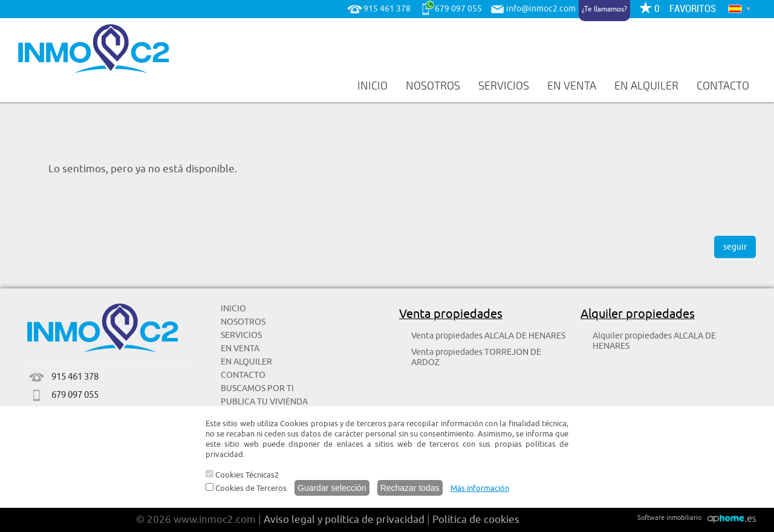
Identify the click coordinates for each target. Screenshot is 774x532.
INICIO (372, 86)
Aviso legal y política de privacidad (344, 520)
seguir (735, 247)
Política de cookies (476, 520)
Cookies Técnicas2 (242, 475)
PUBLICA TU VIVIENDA (264, 402)
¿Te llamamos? (604, 9)
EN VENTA (572, 86)
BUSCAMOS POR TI (257, 388)
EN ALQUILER (646, 86)
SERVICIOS (504, 86)
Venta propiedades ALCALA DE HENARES (488, 336)
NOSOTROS (433, 86)
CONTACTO (723, 86)
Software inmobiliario (669, 517)
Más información (480, 488)
